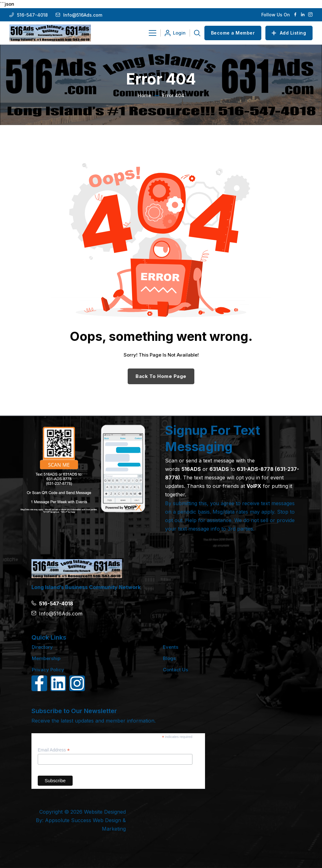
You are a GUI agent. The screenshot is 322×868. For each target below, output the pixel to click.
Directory (42, 647)
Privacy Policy (48, 670)
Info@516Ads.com (83, 15)
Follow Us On (276, 15)
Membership (46, 658)
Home (144, 95)
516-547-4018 (32, 15)
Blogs (169, 658)
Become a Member (233, 33)
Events (171, 647)
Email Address (54, 750)
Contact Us (175, 670)
